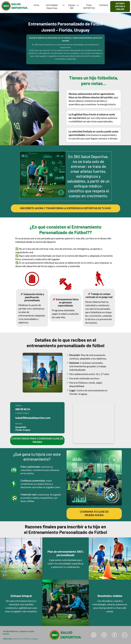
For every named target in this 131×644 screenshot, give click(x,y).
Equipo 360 (74, 6)
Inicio (37, 5)
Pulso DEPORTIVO (89, 6)
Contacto (104, 5)
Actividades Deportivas (55, 6)
